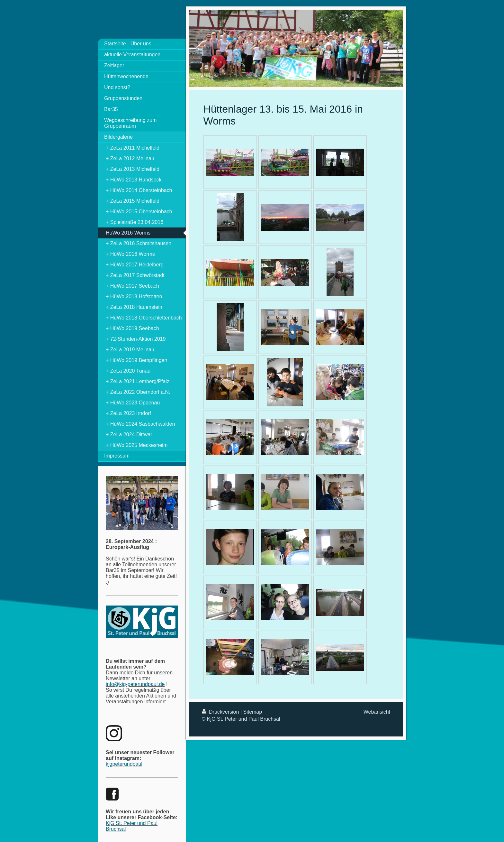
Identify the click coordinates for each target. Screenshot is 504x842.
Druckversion (221, 712)
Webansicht (377, 712)
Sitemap (252, 712)
